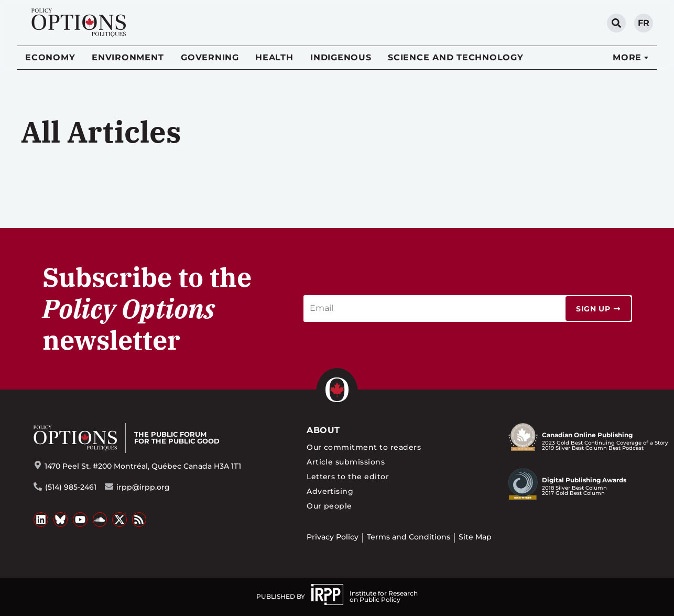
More (627, 57)
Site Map (475, 537)
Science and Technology (456, 57)
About (323, 430)
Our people (329, 506)
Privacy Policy (333, 537)
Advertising (330, 491)
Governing (210, 57)
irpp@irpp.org (143, 487)
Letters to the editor (348, 477)
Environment (128, 57)
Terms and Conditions (409, 537)
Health (274, 57)
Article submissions (346, 462)
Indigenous (341, 57)
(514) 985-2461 (71, 487)
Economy (50, 57)
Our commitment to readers (364, 447)
